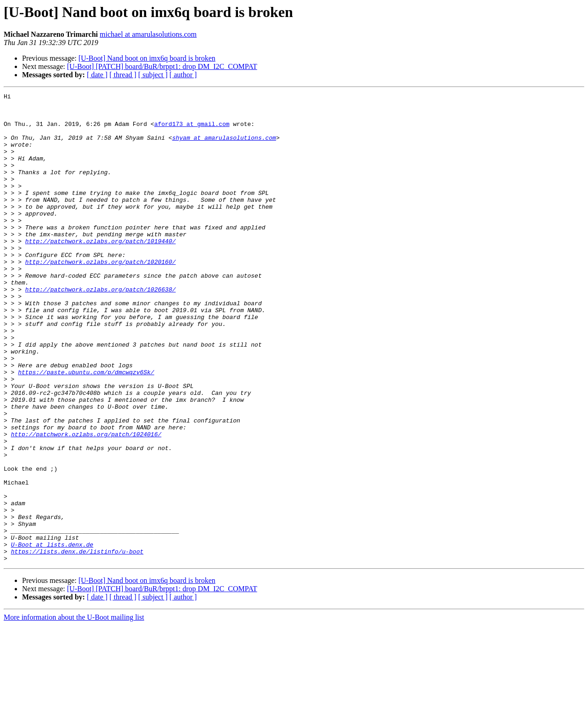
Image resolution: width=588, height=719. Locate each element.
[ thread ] (123, 75)
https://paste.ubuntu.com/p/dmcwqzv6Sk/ (86, 428)
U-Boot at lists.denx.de (52, 635)
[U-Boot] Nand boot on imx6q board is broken (147, 58)
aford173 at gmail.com (192, 131)
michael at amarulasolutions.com (148, 34)
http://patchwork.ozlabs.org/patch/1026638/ (101, 329)
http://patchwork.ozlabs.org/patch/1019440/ (101, 271)
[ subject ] (153, 75)
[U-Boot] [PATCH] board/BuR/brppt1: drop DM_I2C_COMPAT (162, 66)
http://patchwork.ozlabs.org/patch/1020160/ (101, 296)
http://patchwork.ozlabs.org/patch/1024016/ (86, 503)
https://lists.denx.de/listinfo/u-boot (77, 644)
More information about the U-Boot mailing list (74, 711)
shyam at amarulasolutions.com (224, 147)
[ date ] (97, 75)
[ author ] (183, 75)
